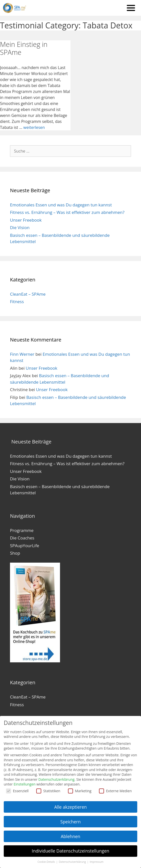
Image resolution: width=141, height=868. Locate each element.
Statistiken (48, 791)
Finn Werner (22, 353)
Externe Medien (115, 791)
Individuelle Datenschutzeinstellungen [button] (70, 851)
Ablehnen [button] (70, 836)
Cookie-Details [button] (47, 862)
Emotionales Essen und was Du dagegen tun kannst (61, 204)
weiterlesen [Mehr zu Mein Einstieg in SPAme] (34, 126)
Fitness (17, 301)
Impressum (97, 862)
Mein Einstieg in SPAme (24, 47)
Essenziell (17, 791)
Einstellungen (24, 784)
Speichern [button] (70, 822)
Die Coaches (22, 537)
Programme (22, 529)
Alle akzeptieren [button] (70, 807)
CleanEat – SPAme (28, 293)
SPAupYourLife (25, 545)
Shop (15, 552)
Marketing (80, 791)
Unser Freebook (26, 219)
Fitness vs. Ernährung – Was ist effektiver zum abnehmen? (67, 212)
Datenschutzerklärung (56, 779)
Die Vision (20, 227)
